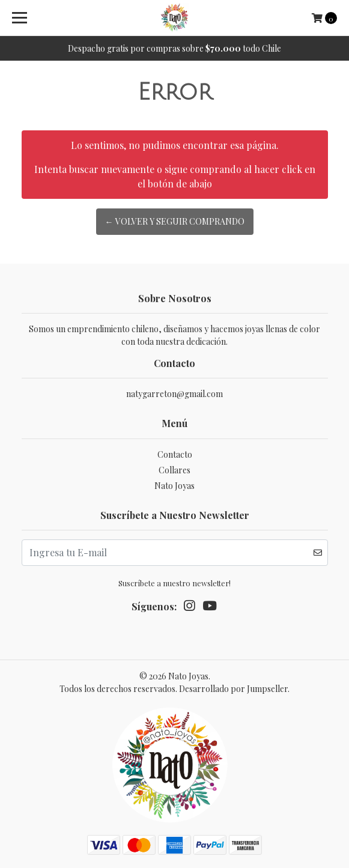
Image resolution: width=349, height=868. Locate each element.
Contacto (175, 454)
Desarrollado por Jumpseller (233, 689)
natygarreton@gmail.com (174, 394)
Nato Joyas (174, 486)
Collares (174, 470)
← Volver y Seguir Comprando (175, 221)
